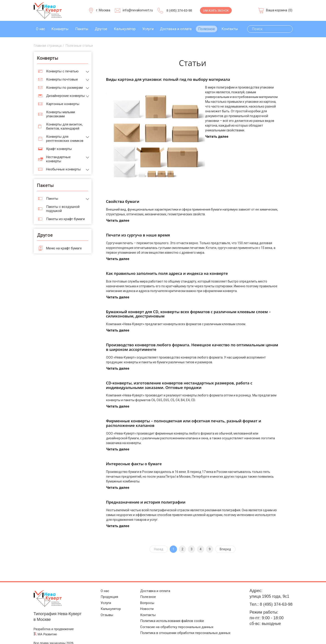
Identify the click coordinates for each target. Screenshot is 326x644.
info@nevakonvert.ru (138, 10)
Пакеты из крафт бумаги (65, 219)
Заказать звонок (216, 11)
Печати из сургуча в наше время (138, 227)
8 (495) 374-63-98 (179, 10)
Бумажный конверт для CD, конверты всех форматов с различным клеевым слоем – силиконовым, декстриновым (188, 306)
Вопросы (139, 597)
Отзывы (101, 611)
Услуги (148, 29)
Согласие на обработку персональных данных (174, 626)
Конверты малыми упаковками (61, 114)
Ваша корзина (277, 10)
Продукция (104, 590)
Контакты (230, 29)
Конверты (60, 29)
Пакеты (82, 29)
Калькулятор (125, 29)
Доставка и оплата (176, 29)
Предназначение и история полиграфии (146, 494)
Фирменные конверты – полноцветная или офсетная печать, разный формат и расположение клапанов (184, 415)
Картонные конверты (63, 104)
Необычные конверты (63, 169)
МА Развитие (47, 626)
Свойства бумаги (123, 193)
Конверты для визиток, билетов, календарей (64, 126)
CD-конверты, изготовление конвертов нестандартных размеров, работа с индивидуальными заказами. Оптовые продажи (179, 377)
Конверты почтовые (62, 79)
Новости (138, 604)
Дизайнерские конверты (65, 96)
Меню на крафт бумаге (64, 248)
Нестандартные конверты (58, 159)
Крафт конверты (59, 149)
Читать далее (218, 137)
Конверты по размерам (64, 88)
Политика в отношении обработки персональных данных (184, 633)
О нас (40, 29)
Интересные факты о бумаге (134, 456)
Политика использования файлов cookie (168, 618)
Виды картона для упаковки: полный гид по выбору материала (168, 79)
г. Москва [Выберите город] (103, 10)
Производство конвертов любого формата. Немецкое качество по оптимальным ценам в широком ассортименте (192, 339)
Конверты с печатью (62, 71)
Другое (101, 29)
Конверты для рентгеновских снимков (65, 139)
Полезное (207, 29)
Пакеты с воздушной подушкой (63, 209)
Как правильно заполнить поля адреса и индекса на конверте (167, 265)
